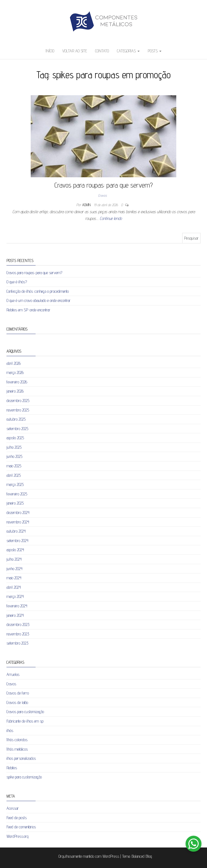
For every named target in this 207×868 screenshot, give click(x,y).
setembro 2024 (17, 541)
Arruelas (13, 674)
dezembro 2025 (18, 401)
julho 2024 (14, 559)
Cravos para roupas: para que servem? (104, 185)
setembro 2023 (17, 643)
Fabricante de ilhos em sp (25, 721)
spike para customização (24, 777)
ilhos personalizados (21, 758)
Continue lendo (111, 218)
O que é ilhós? (17, 282)
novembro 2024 (18, 522)
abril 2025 (14, 475)
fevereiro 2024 (17, 606)
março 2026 (15, 372)
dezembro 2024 (18, 513)
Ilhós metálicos (17, 749)
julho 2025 (14, 447)
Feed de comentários (21, 827)
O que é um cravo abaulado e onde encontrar (39, 300)
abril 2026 (14, 363)
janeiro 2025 (15, 503)
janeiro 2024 (15, 615)
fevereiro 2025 (17, 494)
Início (50, 51)
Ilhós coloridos (17, 740)
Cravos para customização (25, 712)
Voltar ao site (75, 51)
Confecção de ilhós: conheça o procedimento (38, 291)
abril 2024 (14, 587)
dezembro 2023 (18, 624)
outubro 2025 (16, 419)
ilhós (10, 731)
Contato (102, 51)
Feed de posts (17, 818)
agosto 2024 (15, 550)
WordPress (111, 856)
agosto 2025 (15, 438)
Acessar (13, 808)
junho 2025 (14, 456)
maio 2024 (14, 578)
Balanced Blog (142, 856)
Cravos (102, 195)
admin (87, 205)
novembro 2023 (18, 634)
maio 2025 (14, 466)
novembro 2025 (18, 410)
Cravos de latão (17, 702)
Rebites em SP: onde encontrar (28, 310)
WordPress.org (18, 836)
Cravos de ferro (18, 693)
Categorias (128, 51)
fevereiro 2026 (17, 382)
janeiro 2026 (15, 391)
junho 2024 (14, 569)
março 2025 (15, 484)
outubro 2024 (16, 531)
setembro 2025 (17, 429)
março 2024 (15, 596)
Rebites (12, 768)
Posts (155, 51)
